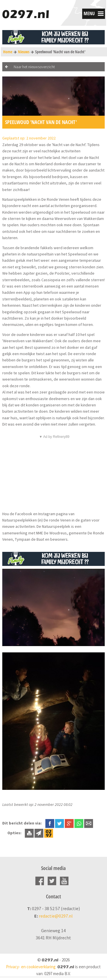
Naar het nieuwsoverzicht (34, 67)
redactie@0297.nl (56, 916)
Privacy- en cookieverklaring (31, 967)
